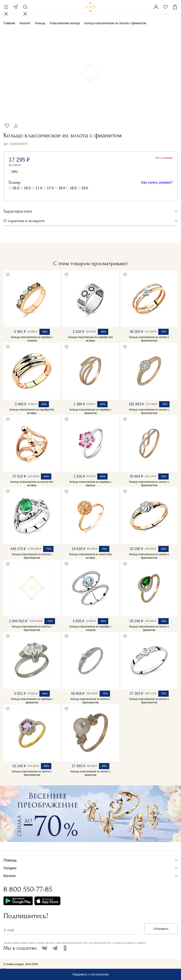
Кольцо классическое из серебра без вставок (90, 339)
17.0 (39, 188)
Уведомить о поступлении (90, 974)
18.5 (73, 188)
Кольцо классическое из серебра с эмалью (90, 484)
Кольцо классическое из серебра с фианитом (90, 411)
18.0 (62, 188)
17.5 (50, 188)
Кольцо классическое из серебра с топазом (32, 339)
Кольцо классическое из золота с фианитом (149, 628)
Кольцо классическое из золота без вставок (32, 484)
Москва (16, 7)
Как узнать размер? (157, 182)
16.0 (16, 188)
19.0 (85, 188)
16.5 (27, 188)
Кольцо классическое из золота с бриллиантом (149, 339)
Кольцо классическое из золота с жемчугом (90, 773)
